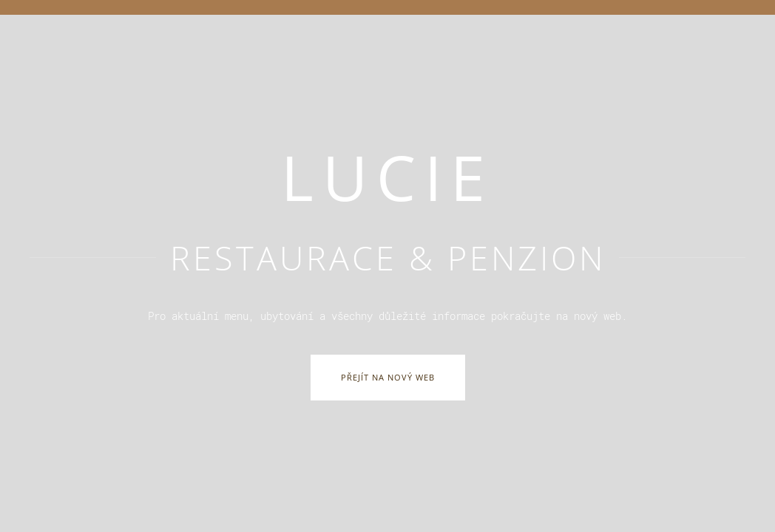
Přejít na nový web (388, 377)
